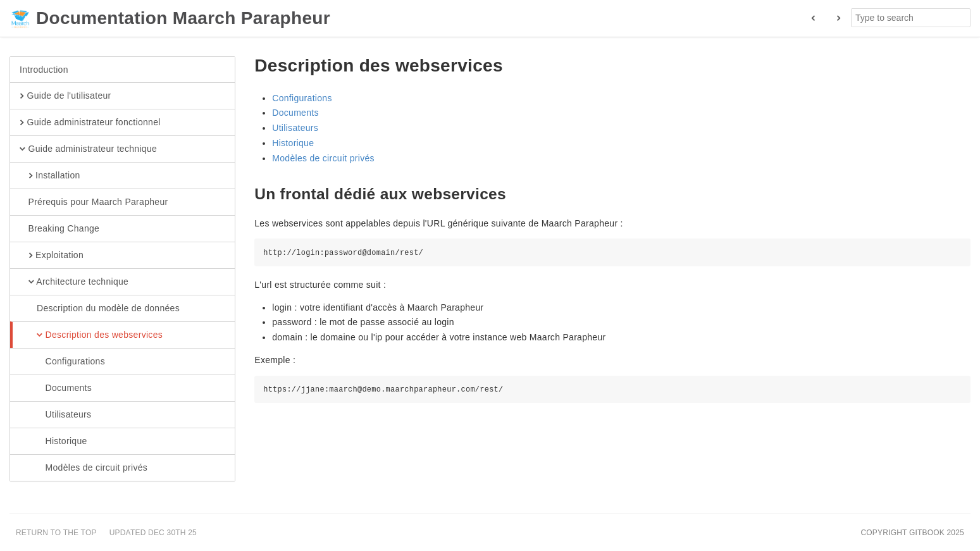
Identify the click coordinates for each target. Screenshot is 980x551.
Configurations (62, 362)
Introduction (44, 70)
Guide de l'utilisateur (65, 96)
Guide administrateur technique (88, 149)
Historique (53, 442)
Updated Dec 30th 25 (153, 533)
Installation (50, 176)
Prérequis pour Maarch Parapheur (94, 202)
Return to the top (56, 533)
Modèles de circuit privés (84, 468)
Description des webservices (91, 335)
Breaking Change (59, 229)
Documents (56, 388)
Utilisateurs (55, 415)
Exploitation (52, 256)
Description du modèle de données (100, 309)
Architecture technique (74, 282)
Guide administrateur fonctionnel (90, 123)
